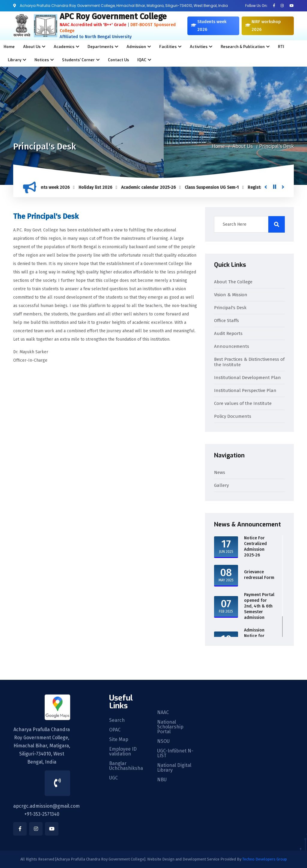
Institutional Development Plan (247, 378)
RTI (281, 47)
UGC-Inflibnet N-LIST (175, 753)
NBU (162, 780)
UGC (113, 778)
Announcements (232, 346)
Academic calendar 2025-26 (151, 187)
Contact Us (118, 60)
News (220, 472)
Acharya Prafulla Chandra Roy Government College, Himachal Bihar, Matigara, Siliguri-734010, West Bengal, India (42, 746)
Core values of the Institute (243, 403)
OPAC (115, 730)
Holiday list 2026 (98, 187)
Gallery (221, 485)
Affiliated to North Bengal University (96, 37)
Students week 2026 (52, 187)
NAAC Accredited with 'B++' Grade (93, 25)
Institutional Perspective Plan (245, 390)
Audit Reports (228, 333)
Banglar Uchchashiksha (126, 766)
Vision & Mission (231, 295)
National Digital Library (174, 768)
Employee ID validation (123, 752)
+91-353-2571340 (42, 814)
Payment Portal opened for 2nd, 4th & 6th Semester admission (259, 606)
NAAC (163, 713)
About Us (243, 146)
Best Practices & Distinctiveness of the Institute (249, 362)
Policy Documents (233, 416)
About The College (233, 282)
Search (117, 720)
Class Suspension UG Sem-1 (215, 187)
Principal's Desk (277, 146)
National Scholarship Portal (170, 727)
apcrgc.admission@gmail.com (46, 806)
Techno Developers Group (265, 859)
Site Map (119, 740)
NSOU (163, 741)
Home (9, 47)
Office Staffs (227, 321)
